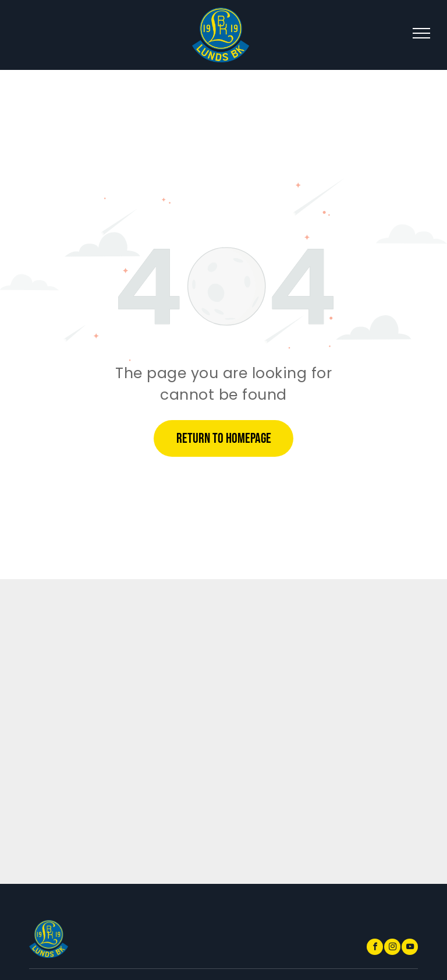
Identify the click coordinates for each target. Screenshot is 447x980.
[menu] (421, 33)
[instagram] (392, 948)
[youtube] (410, 948)
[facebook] (375, 948)
